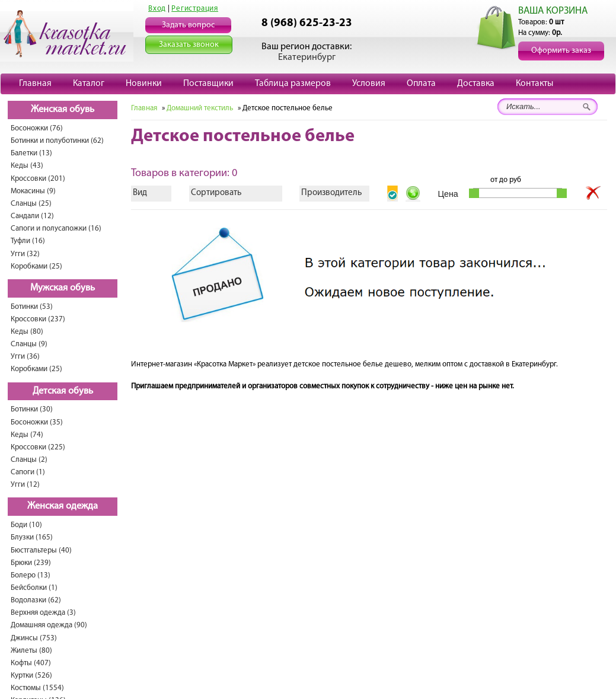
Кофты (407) (31, 663)
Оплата (421, 84)
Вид (140, 193)
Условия (369, 84)
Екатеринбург (307, 58)
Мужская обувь (63, 288)
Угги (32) (25, 254)
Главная (35, 84)
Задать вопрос (188, 25)
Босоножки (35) (37, 422)
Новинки (144, 84)
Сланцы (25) (31, 204)
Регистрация (195, 9)
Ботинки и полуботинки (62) (57, 141)
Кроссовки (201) (38, 179)
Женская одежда (63, 506)
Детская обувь (63, 391)
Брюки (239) (31, 563)
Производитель (331, 193)
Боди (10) (26, 525)
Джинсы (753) (34, 638)
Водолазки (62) (36, 600)
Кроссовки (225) (38, 447)
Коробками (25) (36, 266)
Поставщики (208, 84)
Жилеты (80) (31, 651)
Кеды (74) (27, 435)
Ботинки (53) (32, 307)
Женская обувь (63, 110)
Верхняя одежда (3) (43, 613)
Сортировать (216, 193)
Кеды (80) (27, 332)
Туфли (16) (28, 241)
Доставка (476, 84)
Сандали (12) (32, 216)
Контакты (534, 84)
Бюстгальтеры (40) (41, 550)
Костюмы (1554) (37, 688)
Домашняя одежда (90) (49, 625)
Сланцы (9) (29, 344)
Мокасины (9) (33, 191)
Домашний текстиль (200, 108)
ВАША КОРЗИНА (553, 11)
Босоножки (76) (37, 128)
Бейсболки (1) (34, 588)
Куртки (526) (31, 676)
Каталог (89, 84)
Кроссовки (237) (38, 319)
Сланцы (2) (29, 460)
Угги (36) (25, 357)
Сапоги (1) (28, 472)
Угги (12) (25, 485)
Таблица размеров (293, 84)
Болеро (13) (31, 575)
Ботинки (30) (32, 409)
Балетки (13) (31, 153)
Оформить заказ (561, 51)
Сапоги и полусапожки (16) (56, 229)
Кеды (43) (27, 166)
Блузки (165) (32, 537)
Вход (157, 9)
